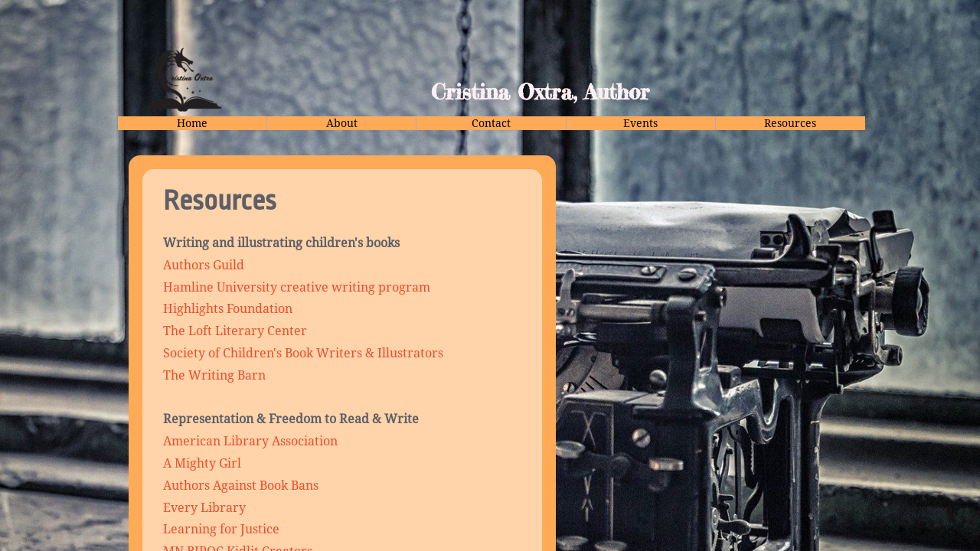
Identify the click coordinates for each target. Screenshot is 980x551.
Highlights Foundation (229, 309)
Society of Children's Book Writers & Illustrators (303, 353)
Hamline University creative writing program (297, 287)
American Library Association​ (250, 441)
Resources (790, 123)
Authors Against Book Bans (241, 486)
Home (192, 123)
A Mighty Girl (202, 463)
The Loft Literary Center (235, 331)
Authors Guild (204, 265)
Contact (491, 123)
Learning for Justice (223, 529)
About (342, 123)
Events (640, 123)
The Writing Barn (214, 375)
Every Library (204, 508)
